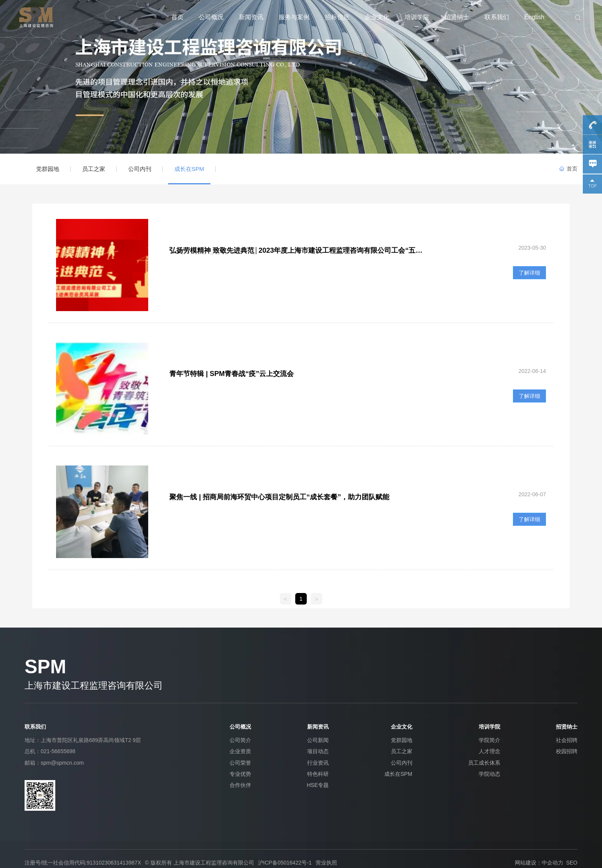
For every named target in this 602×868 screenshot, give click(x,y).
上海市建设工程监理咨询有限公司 (94, 685)
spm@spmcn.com (62, 763)
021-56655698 (58, 751)
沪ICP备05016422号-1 (285, 863)
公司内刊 (140, 169)
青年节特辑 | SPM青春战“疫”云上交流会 (232, 374)
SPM (45, 667)
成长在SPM (189, 169)
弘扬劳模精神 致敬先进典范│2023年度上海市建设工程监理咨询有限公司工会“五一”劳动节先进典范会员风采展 (292, 254)
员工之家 (94, 169)
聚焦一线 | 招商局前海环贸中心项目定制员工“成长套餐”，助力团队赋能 (279, 497)
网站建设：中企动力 (539, 863)
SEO (572, 863)
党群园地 (48, 169)
